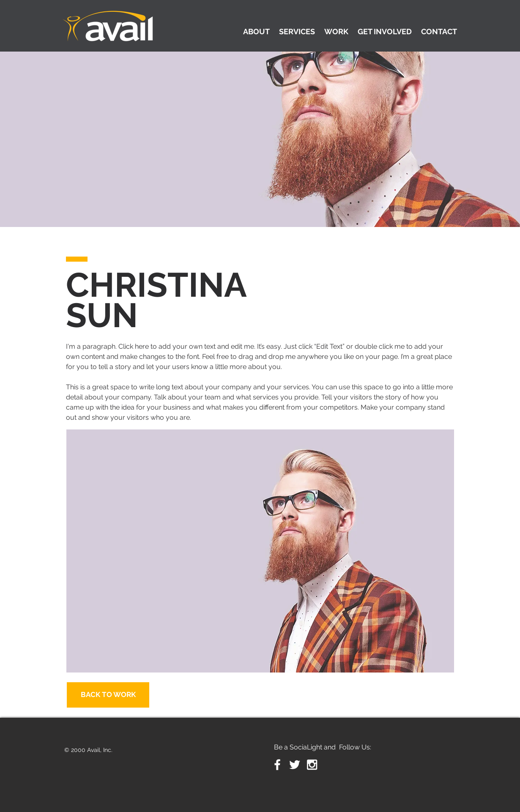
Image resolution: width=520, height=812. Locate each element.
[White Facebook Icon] (277, 765)
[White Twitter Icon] (295, 765)
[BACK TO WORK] (108, 695)
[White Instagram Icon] (312, 765)
